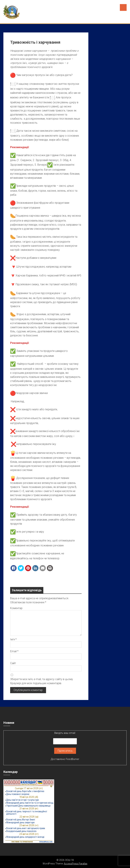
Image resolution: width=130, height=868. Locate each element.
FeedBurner (73, 759)
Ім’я (13, 639)
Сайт (13, 663)
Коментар (16, 608)
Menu (123, 7)
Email (14, 651)
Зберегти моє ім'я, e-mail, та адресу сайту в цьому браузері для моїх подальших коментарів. (42, 681)
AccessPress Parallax (76, 864)
